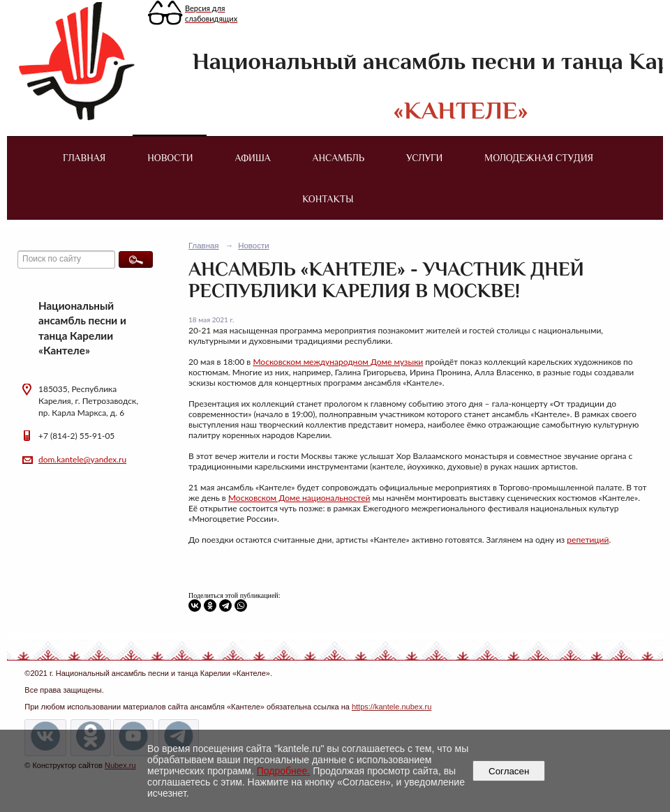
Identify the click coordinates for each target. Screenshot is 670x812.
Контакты (328, 199)
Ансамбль (338, 158)
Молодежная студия (539, 158)
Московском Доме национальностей (299, 498)
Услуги (424, 158)
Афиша (253, 158)
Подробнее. (284, 771)
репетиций (588, 540)
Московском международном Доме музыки (338, 362)
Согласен (509, 771)
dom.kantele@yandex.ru (82, 459)
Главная (84, 158)
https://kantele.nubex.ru (392, 707)
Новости (170, 158)
